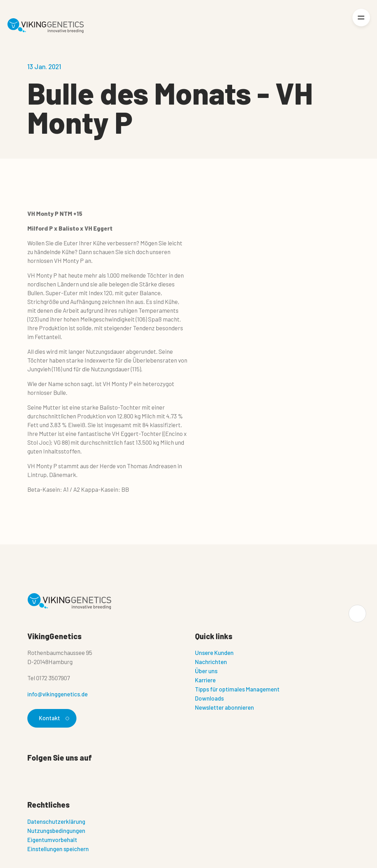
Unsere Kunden (214, 652)
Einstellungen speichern (58, 849)
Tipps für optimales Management (237, 689)
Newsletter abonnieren (224, 707)
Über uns (206, 671)
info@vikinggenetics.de (58, 694)
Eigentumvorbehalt (52, 840)
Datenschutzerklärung (56, 821)
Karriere (205, 680)
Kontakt (53, 718)
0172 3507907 (53, 678)
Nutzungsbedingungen (56, 830)
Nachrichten (211, 662)
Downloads (209, 698)
